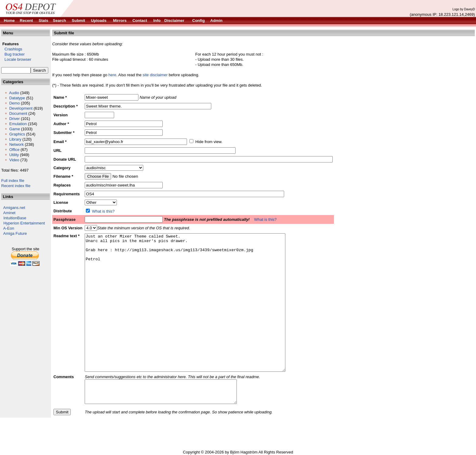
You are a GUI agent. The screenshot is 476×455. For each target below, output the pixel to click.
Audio (14, 93)
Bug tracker (13, 54)
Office (14, 150)
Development (21, 108)
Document (18, 113)
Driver (14, 119)
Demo (14, 103)
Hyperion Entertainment (24, 223)
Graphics (17, 134)
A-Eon (9, 228)
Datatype (17, 98)
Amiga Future (15, 233)
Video (14, 160)
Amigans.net (14, 208)
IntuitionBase (15, 218)
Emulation (18, 124)
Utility (14, 155)
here (112, 75)
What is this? (103, 211)
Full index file (13, 181)
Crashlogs (12, 49)
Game (14, 129)
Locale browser (16, 59)
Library (15, 139)
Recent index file (16, 186)
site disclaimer (155, 75)
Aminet (9, 213)
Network (16, 144)
